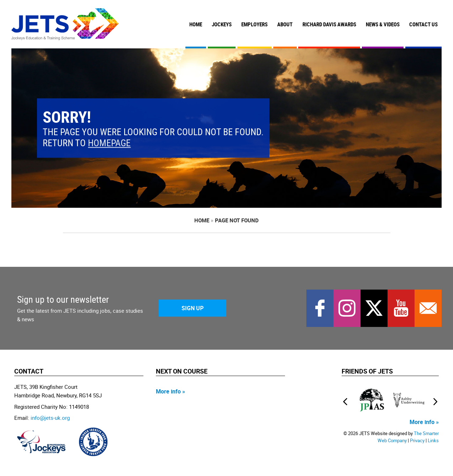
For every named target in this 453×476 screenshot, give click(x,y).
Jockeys (222, 24)
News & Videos (383, 24)
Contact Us (423, 24)
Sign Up (193, 308)
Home (196, 24)
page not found (237, 220)
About (285, 24)
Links (433, 441)
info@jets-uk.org (50, 418)
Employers (254, 24)
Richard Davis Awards (329, 24)
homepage (109, 143)
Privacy (417, 441)
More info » (170, 391)
